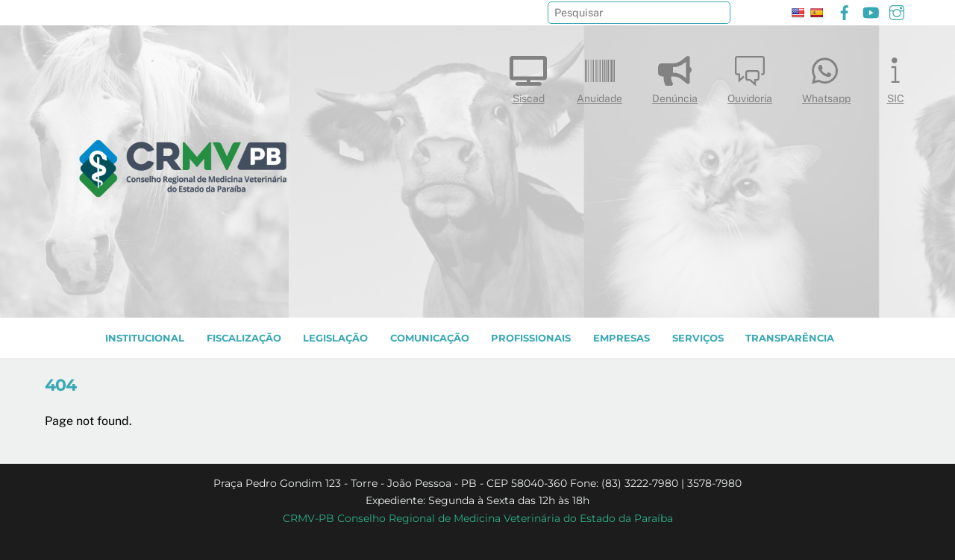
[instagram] (897, 11)
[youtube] (871, 11)
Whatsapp (826, 76)
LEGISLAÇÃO (335, 338)
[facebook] (845, 11)
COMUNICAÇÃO (430, 338)
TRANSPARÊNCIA (790, 338)
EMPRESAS (621, 338)
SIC (895, 76)
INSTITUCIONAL (145, 338)
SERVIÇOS (698, 338)
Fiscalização (244, 338)
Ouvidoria (750, 76)
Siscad (528, 76)
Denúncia (675, 76)
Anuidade (599, 76)
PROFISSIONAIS (531, 338)
